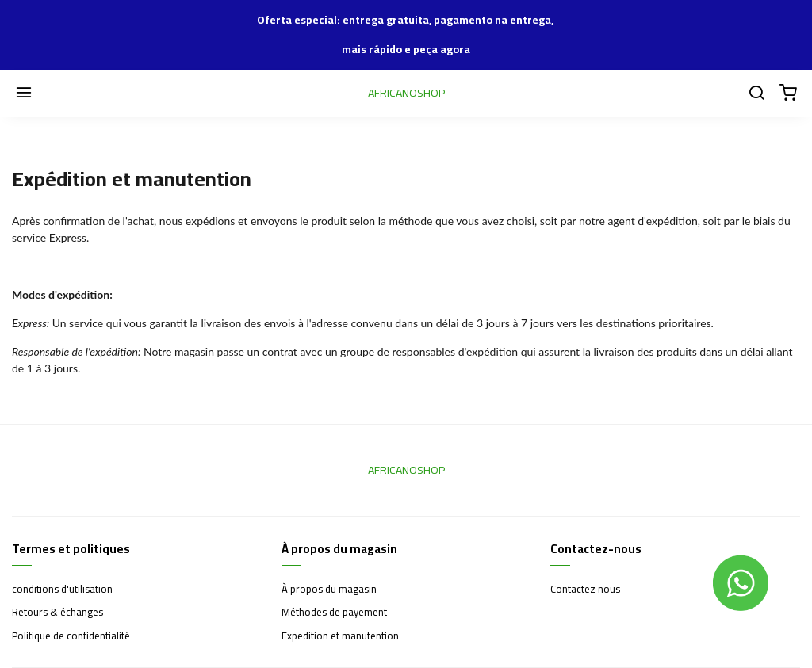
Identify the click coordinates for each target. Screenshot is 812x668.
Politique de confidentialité (71, 636)
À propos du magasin (329, 590)
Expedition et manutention (340, 636)
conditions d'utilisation (62, 590)
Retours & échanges (57, 613)
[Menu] (24, 94)
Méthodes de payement (334, 613)
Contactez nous (585, 590)
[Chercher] (756, 94)
